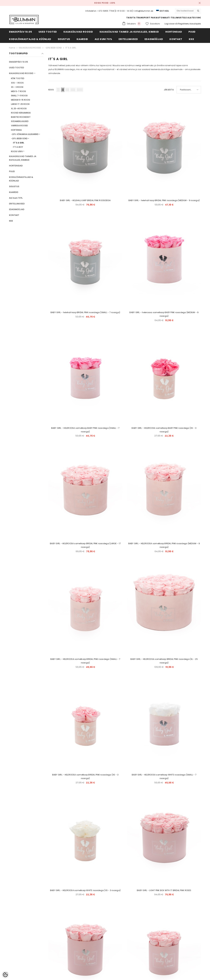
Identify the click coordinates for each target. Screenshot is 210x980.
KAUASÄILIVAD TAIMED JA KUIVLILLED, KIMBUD (23, 158)
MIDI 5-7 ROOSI (18, 91)
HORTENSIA (16, 130)
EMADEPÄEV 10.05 (18, 62)
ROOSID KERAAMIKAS (21, 113)
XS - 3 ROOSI (17, 87)
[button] (58, 90)
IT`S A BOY (18, 147)
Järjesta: (169, 90)
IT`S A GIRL (71, 48)
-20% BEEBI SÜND (53, 48)
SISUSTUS (14, 186)
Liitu (183, 925)
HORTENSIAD (16, 166)
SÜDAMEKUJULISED (20, 121)
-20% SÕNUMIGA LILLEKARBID (25, 134)
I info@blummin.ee (143, 11)
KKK (11, 221)
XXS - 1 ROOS (17, 83)
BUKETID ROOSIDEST (21, 117)
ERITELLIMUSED (17, 204)
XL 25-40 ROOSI (19, 108)
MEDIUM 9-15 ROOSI (21, 100)
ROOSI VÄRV (17, 151)
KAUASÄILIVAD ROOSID (30, 48)
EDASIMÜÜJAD (17, 209)
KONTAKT (14, 215)
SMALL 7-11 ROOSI (19, 96)
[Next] (133, 875)
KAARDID (14, 192)
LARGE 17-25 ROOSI (20, 104)
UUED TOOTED (16, 68)
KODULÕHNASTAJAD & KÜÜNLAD (21, 179)
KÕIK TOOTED (18, 78)
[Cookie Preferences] (5, 975)
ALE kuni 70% (16, 198)
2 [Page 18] (125, 875)
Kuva (51, 90)
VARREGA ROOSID (19, 126)
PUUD (12, 171)
